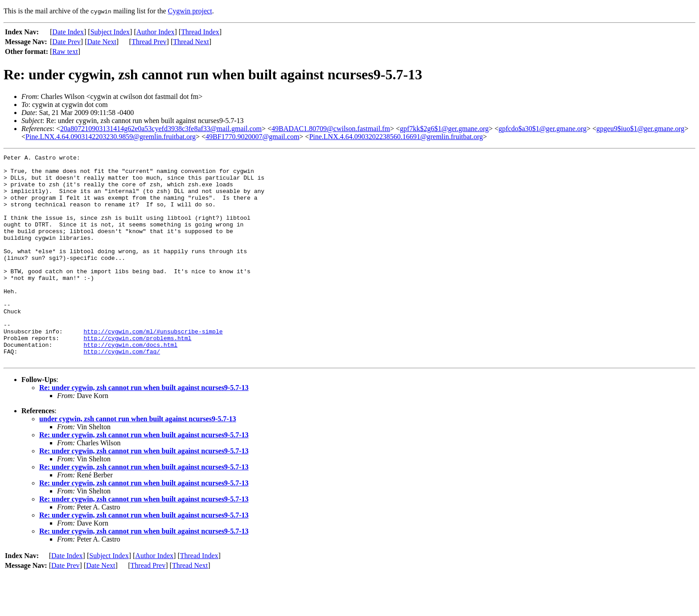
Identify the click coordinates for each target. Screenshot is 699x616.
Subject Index (110, 32)
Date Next (102, 42)
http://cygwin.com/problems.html (137, 375)
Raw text (65, 51)
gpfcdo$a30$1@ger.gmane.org (543, 129)
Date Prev (66, 42)
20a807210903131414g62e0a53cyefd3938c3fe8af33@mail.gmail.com (161, 129)
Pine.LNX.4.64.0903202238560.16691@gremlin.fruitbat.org (396, 137)
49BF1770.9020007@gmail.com (252, 137)
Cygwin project (190, 11)
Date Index (68, 32)
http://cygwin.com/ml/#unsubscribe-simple (153, 367)
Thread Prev (149, 42)
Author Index (156, 32)
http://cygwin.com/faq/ (122, 391)
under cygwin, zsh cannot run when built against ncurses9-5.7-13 (138, 460)
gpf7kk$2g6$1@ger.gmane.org (444, 129)
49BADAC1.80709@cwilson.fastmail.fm (331, 129)
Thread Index (200, 32)
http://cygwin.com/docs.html (130, 383)
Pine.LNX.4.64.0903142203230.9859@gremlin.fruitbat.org (111, 137)
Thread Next (191, 42)
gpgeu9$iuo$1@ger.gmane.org (641, 129)
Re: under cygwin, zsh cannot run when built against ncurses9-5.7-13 (144, 429)
